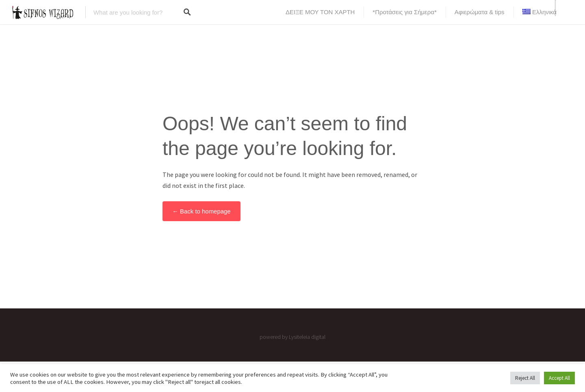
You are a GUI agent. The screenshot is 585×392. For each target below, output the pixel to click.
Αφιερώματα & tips (480, 12)
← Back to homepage (201, 211)
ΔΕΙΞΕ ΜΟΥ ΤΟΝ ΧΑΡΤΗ (320, 12)
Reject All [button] (525, 378)
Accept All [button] (559, 378)
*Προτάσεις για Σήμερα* (404, 12)
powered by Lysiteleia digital (292, 337)
